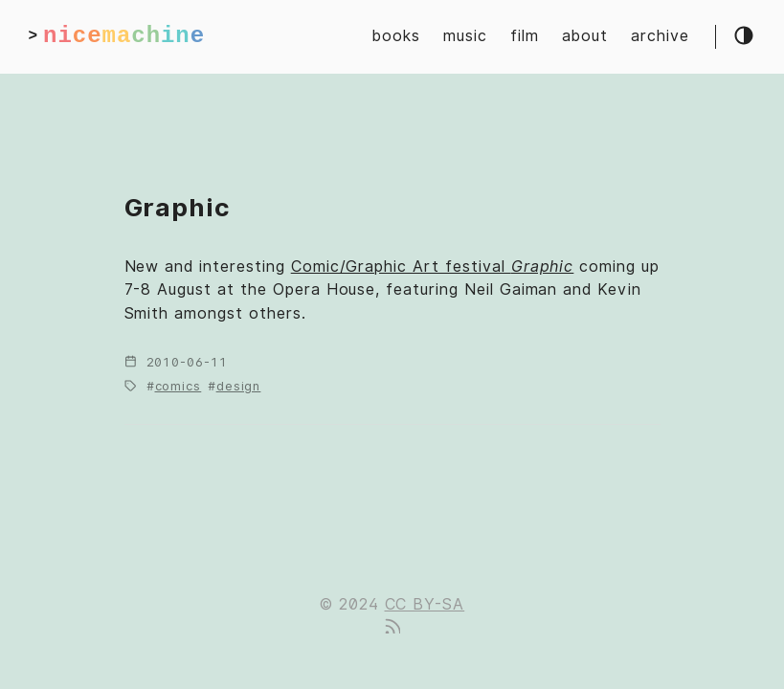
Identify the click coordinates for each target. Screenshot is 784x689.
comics (179, 386)
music (465, 36)
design (239, 386)
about (585, 36)
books (396, 36)
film (525, 36)
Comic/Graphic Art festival (433, 267)
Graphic (178, 207)
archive (660, 36)
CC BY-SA (425, 604)
